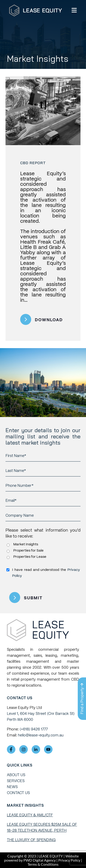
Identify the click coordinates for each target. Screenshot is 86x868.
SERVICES (16, 781)
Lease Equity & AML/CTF (30, 815)
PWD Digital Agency (40, 860)
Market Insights (26, 544)
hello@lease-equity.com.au (41, 735)
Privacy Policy (69, 860)
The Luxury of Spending (31, 840)
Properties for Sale (28, 550)
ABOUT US (16, 775)
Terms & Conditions (43, 864)
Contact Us (18, 793)
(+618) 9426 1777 (34, 729)
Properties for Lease (30, 557)
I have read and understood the (46, 573)
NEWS (12, 787)
